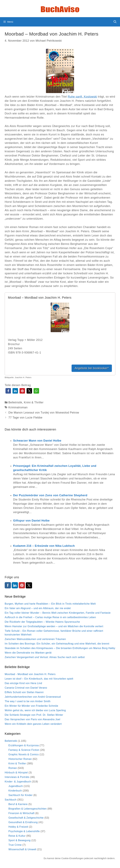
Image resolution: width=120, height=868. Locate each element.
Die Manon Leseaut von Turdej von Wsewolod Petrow (44, 413)
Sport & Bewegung (19, 840)
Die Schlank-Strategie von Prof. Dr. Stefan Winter (34, 715)
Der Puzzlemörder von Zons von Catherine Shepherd (50, 495)
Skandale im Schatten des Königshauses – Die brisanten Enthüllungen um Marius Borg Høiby (60, 648)
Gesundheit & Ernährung (23, 822)
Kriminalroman (18, 407)
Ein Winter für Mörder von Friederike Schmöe (31, 706)
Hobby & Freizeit (18, 827)
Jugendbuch (16, 786)
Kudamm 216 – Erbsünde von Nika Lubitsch (44, 546)
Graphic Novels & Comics (24, 754)
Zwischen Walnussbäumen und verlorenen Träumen (35, 639)
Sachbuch (11, 800)
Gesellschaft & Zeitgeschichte (26, 818)
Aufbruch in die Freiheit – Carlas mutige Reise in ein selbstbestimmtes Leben (50, 617)
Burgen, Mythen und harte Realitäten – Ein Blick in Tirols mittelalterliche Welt (50, 604)
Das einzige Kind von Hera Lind (23, 683)
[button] (8, 391)
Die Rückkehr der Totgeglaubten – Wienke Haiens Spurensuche (42, 622)
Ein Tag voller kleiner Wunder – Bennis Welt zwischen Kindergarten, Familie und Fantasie (58, 613)
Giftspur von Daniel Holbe (31, 521)
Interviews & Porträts (17, 777)
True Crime (15, 845)
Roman (13, 768)
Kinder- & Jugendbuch (18, 782)
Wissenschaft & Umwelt (22, 849)
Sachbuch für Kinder (20, 795)
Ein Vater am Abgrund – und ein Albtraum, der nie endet (38, 608)
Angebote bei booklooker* (92, 368)
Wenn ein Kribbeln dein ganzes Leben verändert (33, 724)
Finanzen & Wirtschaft (21, 813)
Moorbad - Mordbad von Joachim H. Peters (30, 674)
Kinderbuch (15, 791)
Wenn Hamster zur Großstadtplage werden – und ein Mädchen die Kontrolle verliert (54, 626)
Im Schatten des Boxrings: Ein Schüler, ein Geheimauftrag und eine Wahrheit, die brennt (57, 644)
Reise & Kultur (17, 836)
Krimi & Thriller (34, 402)
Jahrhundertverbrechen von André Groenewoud (33, 697)
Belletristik (15, 402)
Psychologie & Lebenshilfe (24, 831)
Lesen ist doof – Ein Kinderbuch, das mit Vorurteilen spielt (39, 679)
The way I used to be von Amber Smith (28, 701)
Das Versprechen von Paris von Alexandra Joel (32, 719)
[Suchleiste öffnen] (115, 22)
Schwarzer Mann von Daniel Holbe (37, 441)
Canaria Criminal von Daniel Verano (26, 688)
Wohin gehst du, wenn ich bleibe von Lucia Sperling (35, 710)
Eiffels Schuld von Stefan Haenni (24, 692)
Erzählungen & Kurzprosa (24, 745)
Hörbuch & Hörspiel (16, 773)
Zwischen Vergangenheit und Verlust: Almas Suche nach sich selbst (45, 657)
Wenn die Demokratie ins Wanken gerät (28, 653)
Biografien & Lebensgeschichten (28, 809)
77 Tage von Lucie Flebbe (25, 418)
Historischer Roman (20, 759)
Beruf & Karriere (18, 804)
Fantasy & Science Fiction (24, 750)
